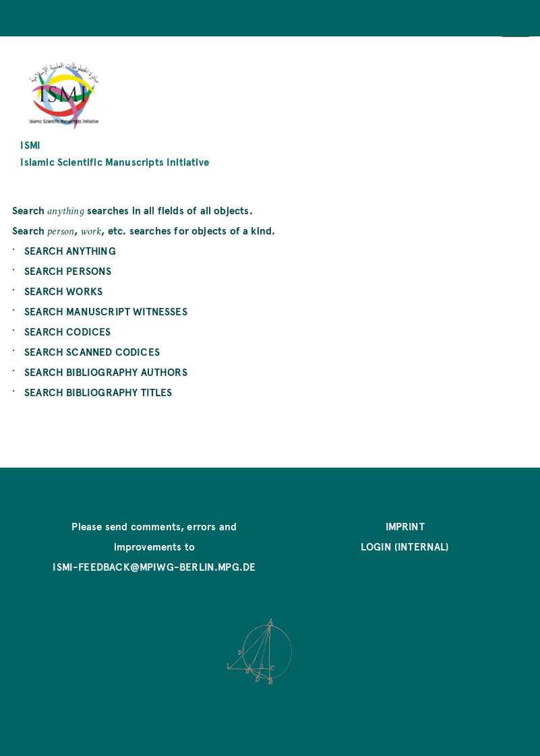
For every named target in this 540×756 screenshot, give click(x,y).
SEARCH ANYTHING (70, 250)
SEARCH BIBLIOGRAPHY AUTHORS (106, 372)
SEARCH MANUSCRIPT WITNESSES (106, 311)
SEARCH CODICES (68, 331)
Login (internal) (405, 546)
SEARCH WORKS (63, 291)
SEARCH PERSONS (68, 271)
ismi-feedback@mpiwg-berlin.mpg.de (154, 566)
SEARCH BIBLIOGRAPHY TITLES (98, 392)
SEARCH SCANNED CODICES (92, 351)
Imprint (405, 526)
